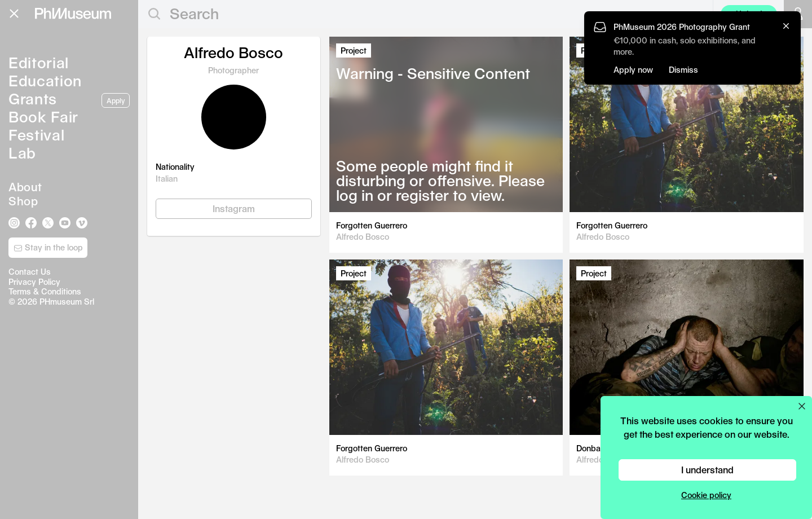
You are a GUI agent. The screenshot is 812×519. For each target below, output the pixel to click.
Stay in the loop (48, 248)
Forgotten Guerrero (372, 225)
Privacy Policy (34, 282)
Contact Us (30, 272)
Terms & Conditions (45, 291)
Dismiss (683, 70)
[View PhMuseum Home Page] (73, 14)
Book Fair (43, 116)
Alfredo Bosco (363, 237)
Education (45, 80)
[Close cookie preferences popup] (802, 406)
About (25, 187)
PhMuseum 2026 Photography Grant (682, 27)
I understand (707, 470)
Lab (22, 153)
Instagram (234, 208)
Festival (36, 135)
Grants (33, 98)
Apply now (633, 70)
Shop (23, 201)
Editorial (39, 62)
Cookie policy (706, 495)
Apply (116, 100)
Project (354, 50)
